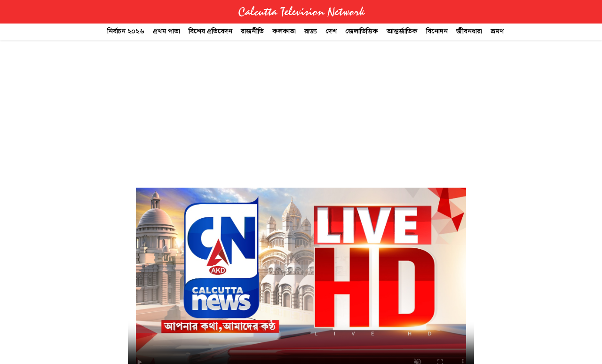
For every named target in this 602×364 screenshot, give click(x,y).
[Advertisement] (301, 110)
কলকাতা (284, 32)
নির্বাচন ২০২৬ (126, 32)
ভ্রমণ (497, 32)
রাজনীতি (252, 32)
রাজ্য (311, 32)
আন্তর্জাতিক (402, 32)
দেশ (331, 32)
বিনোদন (437, 32)
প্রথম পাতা (166, 32)
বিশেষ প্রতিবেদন (210, 32)
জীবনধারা (469, 32)
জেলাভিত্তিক (362, 32)
